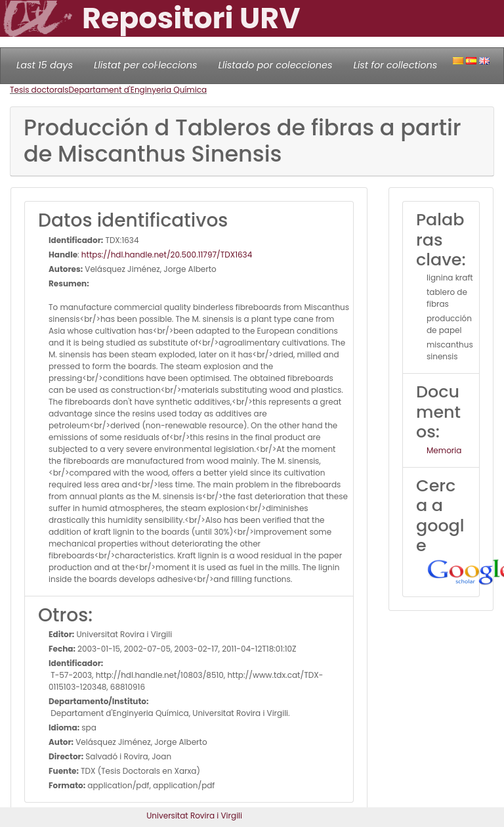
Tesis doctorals (39, 90)
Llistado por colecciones (276, 65)
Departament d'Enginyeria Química (138, 90)
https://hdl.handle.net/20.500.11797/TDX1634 (167, 255)
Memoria (444, 450)
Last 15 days (45, 65)
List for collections (395, 65)
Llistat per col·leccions (146, 65)
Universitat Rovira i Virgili (194, 816)
